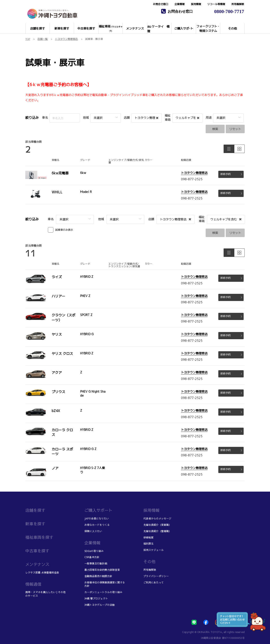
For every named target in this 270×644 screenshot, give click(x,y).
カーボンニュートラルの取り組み (103, 592)
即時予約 (231, 174)
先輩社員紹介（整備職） (157, 531)
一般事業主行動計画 (96, 563)
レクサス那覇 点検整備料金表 (42, 572)
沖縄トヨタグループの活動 (100, 605)
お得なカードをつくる (97, 525)
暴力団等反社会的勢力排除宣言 (103, 570)
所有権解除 (150, 570)
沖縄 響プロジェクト (96, 598)
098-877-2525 (192, 179)
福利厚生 (148, 544)
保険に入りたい (94, 531)
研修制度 (149, 537)
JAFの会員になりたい (97, 518)
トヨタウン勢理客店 (194, 173)
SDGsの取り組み (94, 551)
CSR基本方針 (92, 557)
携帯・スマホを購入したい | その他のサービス (45, 594)
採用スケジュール (154, 550)
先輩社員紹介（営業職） (157, 525)
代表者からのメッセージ (158, 518)
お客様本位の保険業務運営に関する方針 (105, 584)
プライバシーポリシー (156, 576)
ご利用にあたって (154, 582)
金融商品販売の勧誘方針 (99, 576)
